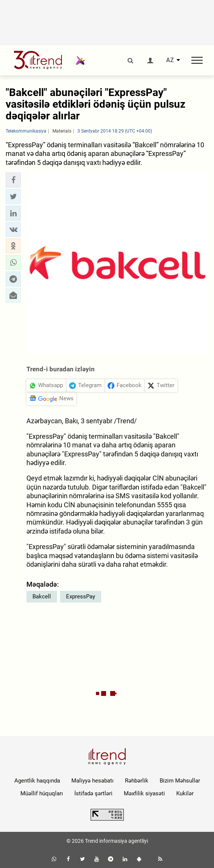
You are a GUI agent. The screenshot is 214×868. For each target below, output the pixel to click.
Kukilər (185, 793)
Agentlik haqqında (37, 781)
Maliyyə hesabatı (92, 781)
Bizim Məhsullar (180, 781)
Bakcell (42, 596)
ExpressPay (81, 596)
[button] (13, 180)
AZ (170, 60)
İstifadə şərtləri (93, 793)
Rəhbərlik (137, 781)
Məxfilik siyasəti (144, 793)
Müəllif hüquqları (42, 793)
